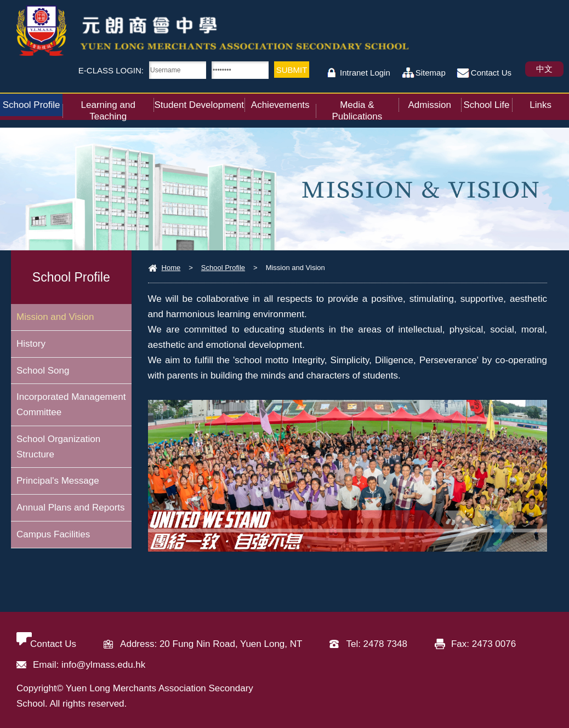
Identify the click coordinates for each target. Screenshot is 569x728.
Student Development (200, 102)
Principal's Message (58, 482)
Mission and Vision (55, 317)
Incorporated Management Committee (71, 405)
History (31, 344)
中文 (544, 69)
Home (171, 268)
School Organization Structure (58, 447)
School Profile (33, 102)
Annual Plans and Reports (71, 509)
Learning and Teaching (118, 108)
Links (549, 102)
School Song (43, 371)
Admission (434, 102)
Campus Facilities (53, 535)
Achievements (283, 102)
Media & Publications (365, 108)
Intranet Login (365, 73)
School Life (488, 102)
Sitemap (431, 73)
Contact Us (491, 73)
